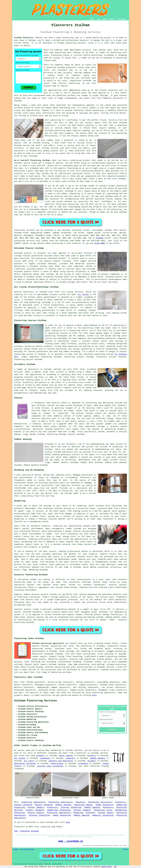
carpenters (45, 758)
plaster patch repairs (36, 664)
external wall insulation (50, 766)
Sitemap (16, 849)
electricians (57, 764)
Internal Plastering (71, 807)
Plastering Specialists (34, 802)
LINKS (98, 19)
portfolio (48, 73)
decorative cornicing (25, 764)
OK (115, 867)
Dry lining (83, 295)
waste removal (66, 756)
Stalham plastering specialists (48, 643)
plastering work (63, 53)
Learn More (107, 867)
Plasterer (80, 802)
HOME (92, 19)
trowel (48, 123)
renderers (70, 758)
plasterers (80, 151)
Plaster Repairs (36, 807)
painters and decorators (61, 761)
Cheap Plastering (62, 815)
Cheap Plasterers (104, 805)
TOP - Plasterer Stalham (26, 831)
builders (92, 761)
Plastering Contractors (100, 802)
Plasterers (121, 802)
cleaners (40, 756)
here (94, 695)
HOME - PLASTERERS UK (70, 841)
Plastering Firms (103, 810)
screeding (83, 764)
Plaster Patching (23, 805)
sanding (86, 131)
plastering (71, 43)
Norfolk (110, 667)
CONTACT (112, 19)
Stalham (100, 238)
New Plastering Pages (27, 849)
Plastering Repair (83, 805)
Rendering (78, 813)
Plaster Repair (106, 813)
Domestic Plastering (103, 815)
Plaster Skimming (35, 810)
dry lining (20, 758)
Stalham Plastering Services (36, 701)
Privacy (125, 849)
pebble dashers (98, 758)
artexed (37, 143)
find (22, 682)
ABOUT (105, 19)
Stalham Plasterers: (24, 38)
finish (89, 143)
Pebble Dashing (63, 805)
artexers (92, 756)
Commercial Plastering (59, 810)
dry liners (29, 761)
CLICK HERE (100, 243)
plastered (113, 90)
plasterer (84, 40)
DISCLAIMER (122, 19)
